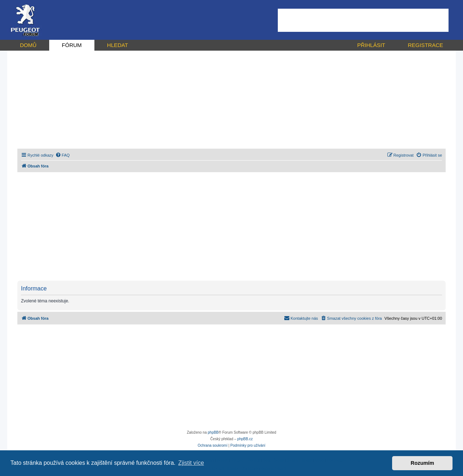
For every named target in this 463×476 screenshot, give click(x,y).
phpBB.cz (245, 439)
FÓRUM (72, 45)
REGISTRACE (425, 45)
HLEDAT (118, 45)
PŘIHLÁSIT (371, 45)
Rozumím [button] (422, 463)
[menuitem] (63, 155)
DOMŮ (28, 45)
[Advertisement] (363, 20)
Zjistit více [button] (191, 463)
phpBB (213, 432)
